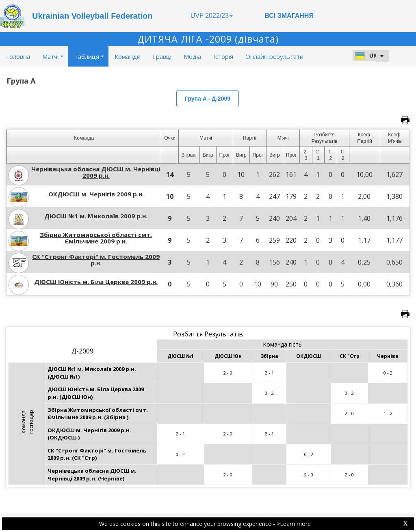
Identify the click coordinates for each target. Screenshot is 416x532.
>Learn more (294, 524)
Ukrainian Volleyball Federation (92, 16)
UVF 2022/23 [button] (212, 16)
